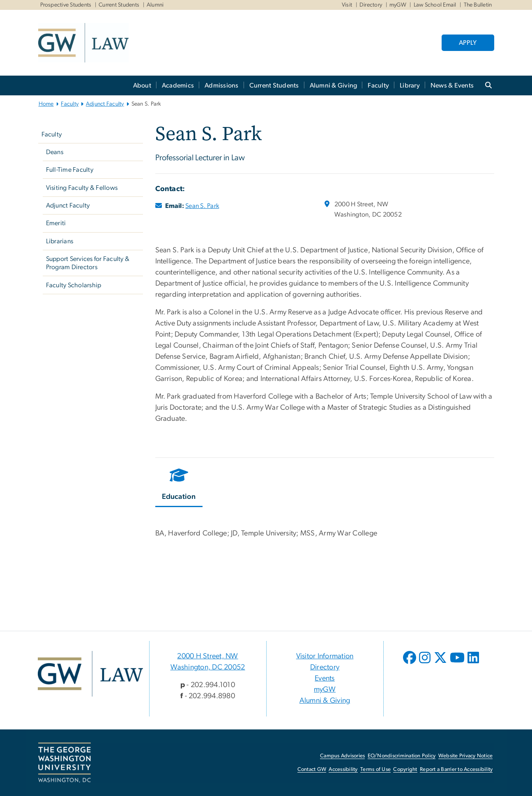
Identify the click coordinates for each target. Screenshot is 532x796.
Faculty (378, 85)
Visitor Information (325, 656)
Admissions (222, 85)
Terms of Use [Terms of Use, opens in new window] (375, 769)
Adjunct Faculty (105, 104)
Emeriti (56, 223)
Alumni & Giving (334, 85)
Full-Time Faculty (70, 170)
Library (410, 85)
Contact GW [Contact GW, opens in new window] (312, 769)
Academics (178, 85)
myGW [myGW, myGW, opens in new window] (398, 5)
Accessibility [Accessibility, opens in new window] (343, 769)
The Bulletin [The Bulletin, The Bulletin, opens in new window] (478, 5)
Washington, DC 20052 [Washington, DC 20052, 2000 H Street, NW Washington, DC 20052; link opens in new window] (208, 667)
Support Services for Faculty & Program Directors (88, 263)
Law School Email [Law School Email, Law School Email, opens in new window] (435, 5)
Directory (371, 5)
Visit (347, 5)
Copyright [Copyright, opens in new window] (405, 769)
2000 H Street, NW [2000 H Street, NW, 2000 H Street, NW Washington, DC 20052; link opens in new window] (207, 656)
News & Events (452, 85)
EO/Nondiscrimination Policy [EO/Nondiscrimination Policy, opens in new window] (402, 756)
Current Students (119, 5)
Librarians (60, 241)
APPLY (468, 43)
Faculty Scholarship (74, 285)
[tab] (179, 486)
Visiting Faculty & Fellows (82, 188)
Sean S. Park (202, 206)
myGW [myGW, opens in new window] (325, 690)
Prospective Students (66, 5)
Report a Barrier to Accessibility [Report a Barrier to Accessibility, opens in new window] (456, 769)
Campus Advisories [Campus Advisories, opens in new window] (342, 756)
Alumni (155, 5)
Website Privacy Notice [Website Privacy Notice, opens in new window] (466, 756)
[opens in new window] (410, 664)
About (142, 85)
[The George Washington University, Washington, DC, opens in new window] (64, 763)
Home (46, 104)
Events (325, 678)
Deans (55, 152)
